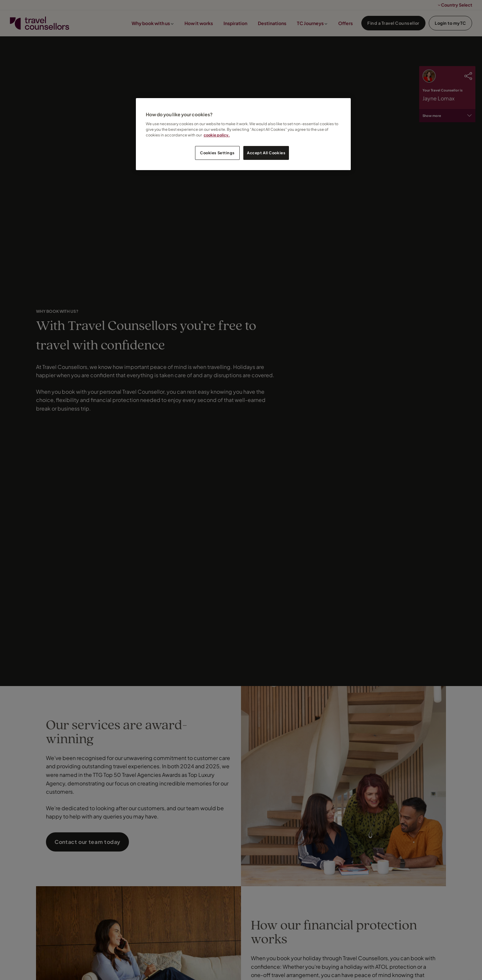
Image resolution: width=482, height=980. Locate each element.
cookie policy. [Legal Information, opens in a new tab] (217, 135)
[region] (243, 134)
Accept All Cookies (266, 153)
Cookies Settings (217, 153)
